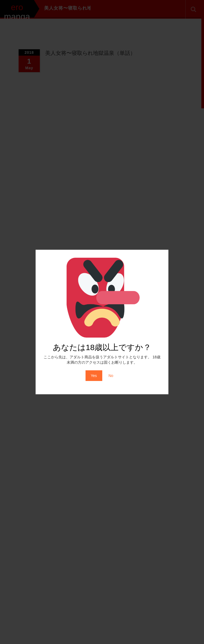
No (111, 376)
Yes (94, 376)
